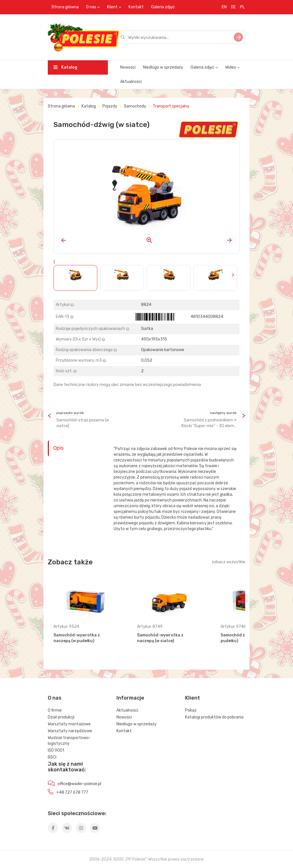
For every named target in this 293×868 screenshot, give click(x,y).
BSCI (52, 757)
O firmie (55, 710)
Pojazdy (110, 106)
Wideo (231, 67)
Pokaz (191, 710)
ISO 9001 (56, 750)
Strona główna (65, 7)
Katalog (65, 67)
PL (242, 7)
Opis (58, 448)
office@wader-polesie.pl (79, 784)
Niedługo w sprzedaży (163, 67)
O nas (91, 7)
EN (224, 7)
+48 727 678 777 (72, 792)
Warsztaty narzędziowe (70, 731)
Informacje (130, 698)
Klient (112, 7)
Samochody (135, 106)
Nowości (128, 67)
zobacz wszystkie (228, 562)
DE (233, 7)
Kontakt (136, 7)
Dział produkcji (61, 717)
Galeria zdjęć (163, 7)
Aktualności (131, 82)
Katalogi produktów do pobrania (214, 717)
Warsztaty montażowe (69, 724)
